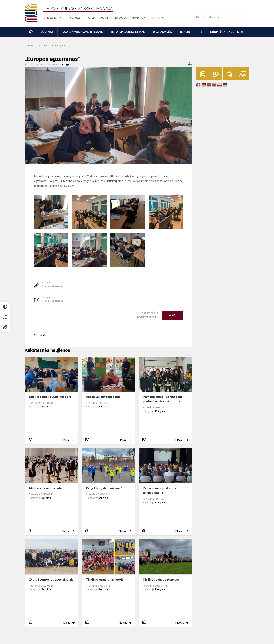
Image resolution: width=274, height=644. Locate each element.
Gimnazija (138, 18)
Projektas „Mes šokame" (104, 488)
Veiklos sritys (53, 18)
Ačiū (172, 315)
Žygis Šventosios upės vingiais (51, 580)
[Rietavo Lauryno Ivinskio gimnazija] (34, 13)
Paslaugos (76, 18)
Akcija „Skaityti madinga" (104, 397)
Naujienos (44, 45)
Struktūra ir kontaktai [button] (226, 32)
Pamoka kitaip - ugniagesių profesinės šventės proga (162, 399)
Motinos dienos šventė (45, 488)
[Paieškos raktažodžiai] (221, 17)
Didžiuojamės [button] (162, 32)
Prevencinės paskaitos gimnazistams (159, 490)
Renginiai (60, 45)
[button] (223, 8)
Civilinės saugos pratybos (161, 580)
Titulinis (29, 45)
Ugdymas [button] (47, 32)
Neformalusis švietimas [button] (128, 32)
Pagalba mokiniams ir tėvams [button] (82, 32)
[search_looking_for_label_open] (245, 17)
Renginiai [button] (187, 32)
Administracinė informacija (107, 18)
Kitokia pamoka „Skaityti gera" (51, 397)
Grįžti (43, 335)
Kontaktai (157, 18)
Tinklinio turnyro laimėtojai (105, 580)
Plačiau (66, 440)
